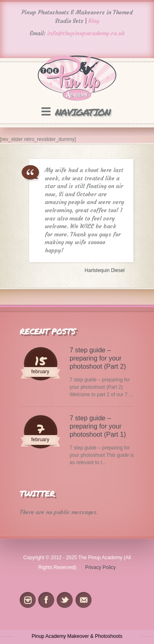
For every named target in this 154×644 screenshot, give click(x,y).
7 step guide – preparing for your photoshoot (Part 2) (98, 358)
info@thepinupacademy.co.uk (86, 33)
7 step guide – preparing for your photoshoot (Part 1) (98, 426)
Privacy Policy (100, 567)
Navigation (83, 112)
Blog (94, 21)
